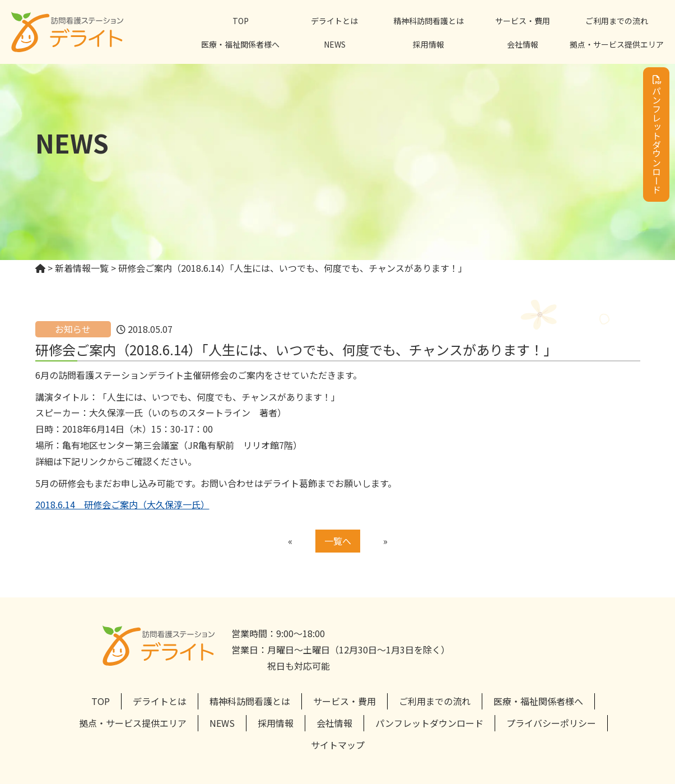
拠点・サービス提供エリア (617, 44)
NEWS (335, 44)
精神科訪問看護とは (429, 21)
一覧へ (338, 541)
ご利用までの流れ (617, 21)
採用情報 (429, 44)
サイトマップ (338, 745)
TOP (241, 21)
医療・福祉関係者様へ (240, 44)
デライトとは (334, 21)
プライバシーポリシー (551, 723)
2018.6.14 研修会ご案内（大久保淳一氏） (122, 504)
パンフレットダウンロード (657, 134)
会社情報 (523, 44)
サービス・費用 (523, 21)
